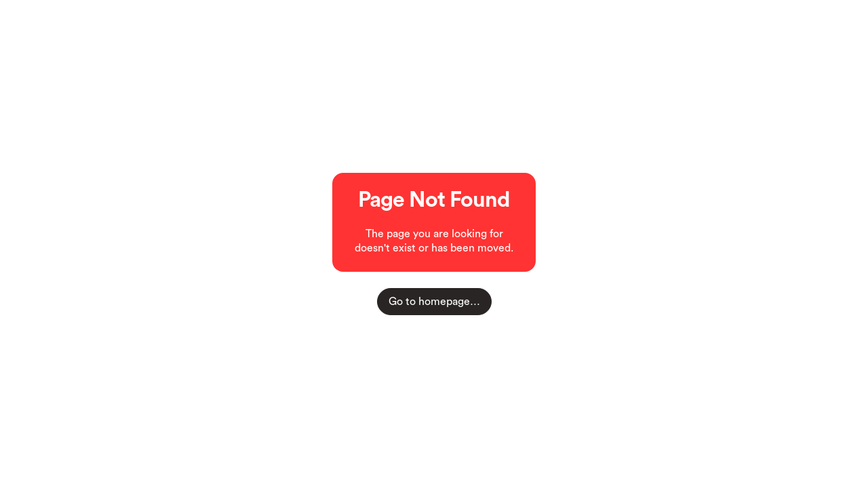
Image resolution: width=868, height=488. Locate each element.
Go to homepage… (434, 302)
